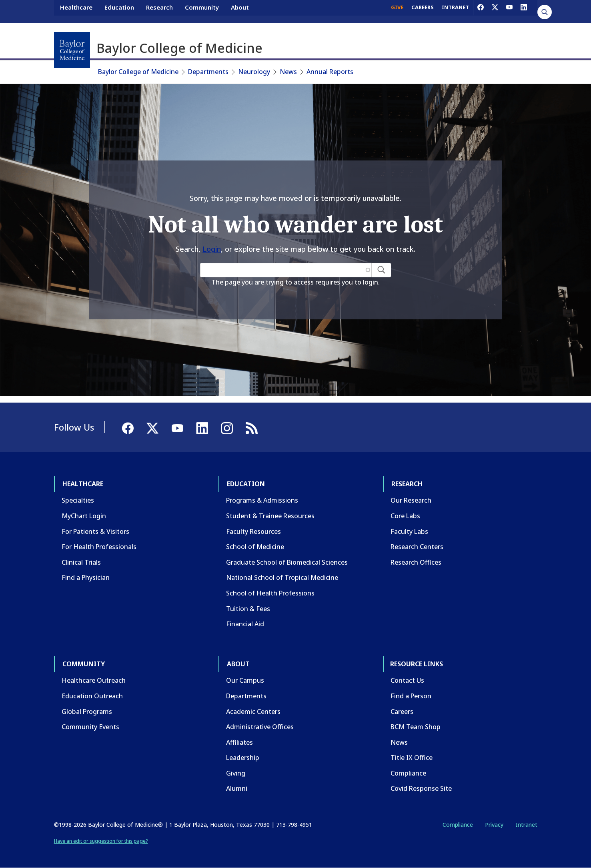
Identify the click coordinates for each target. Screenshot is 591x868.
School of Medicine (255, 547)
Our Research (411, 500)
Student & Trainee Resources (270, 516)
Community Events (90, 727)
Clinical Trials (81, 562)
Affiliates (239, 742)
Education (119, 11)
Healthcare (76, 11)
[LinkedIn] (524, 11)
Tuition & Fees (248, 609)
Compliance (408, 773)
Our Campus (245, 680)
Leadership (243, 758)
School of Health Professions (270, 593)
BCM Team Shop (416, 727)
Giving (236, 773)
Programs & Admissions (262, 500)
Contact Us (407, 680)
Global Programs (87, 712)
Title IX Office (412, 758)
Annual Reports (330, 72)
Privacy (494, 825)
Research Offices (416, 562)
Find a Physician (86, 577)
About (240, 11)
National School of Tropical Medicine (282, 577)
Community (202, 11)
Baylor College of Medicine (138, 72)
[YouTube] (509, 11)
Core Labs (405, 516)
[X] (495, 11)
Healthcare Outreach (94, 680)
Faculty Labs (409, 531)
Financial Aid (245, 624)
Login (212, 249)
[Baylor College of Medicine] (72, 50)
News (288, 72)
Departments (208, 72)
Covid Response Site (421, 788)
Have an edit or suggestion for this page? (101, 841)
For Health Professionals (99, 547)
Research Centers (417, 547)
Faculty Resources (253, 531)
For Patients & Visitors (95, 531)
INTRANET (455, 11)
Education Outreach (92, 696)
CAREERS (423, 11)
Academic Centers (253, 712)
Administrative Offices (260, 727)
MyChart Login (84, 516)
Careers (402, 712)
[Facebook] (481, 11)
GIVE (397, 11)
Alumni (237, 788)
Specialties (78, 500)
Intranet (526, 825)
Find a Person (411, 696)
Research (159, 11)
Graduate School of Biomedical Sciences (287, 562)
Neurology (254, 72)
